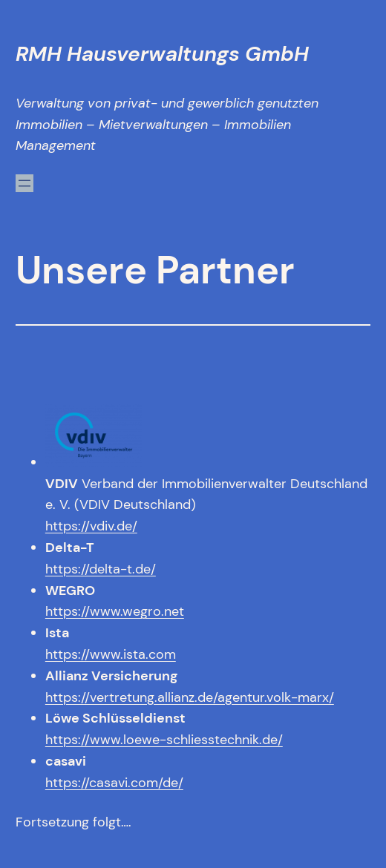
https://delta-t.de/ (101, 569)
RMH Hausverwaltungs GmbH (162, 54)
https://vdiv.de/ (91, 526)
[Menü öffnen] (24, 183)
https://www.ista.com (111, 654)
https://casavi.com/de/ (114, 783)
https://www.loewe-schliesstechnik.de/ (164, 740)
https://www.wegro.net (115, 611)
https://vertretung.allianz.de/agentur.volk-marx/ (190, 697)
